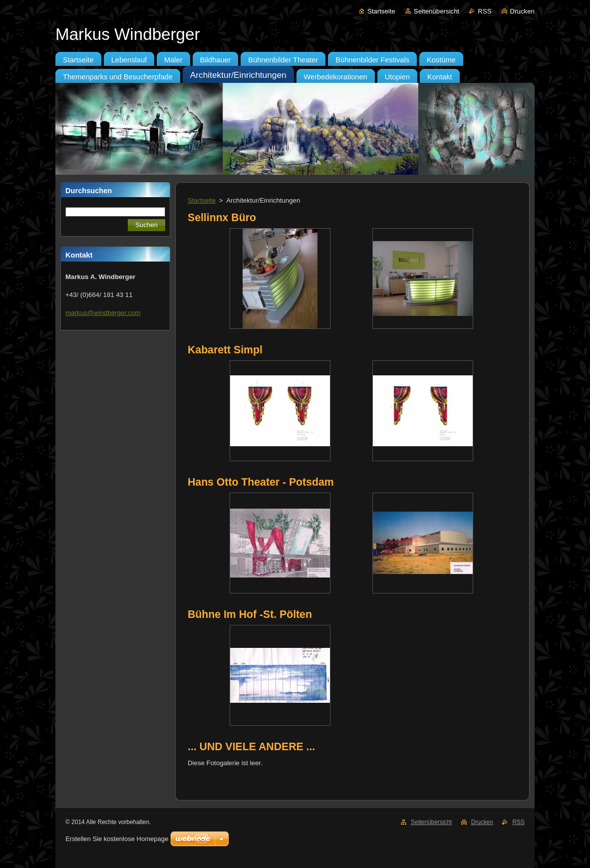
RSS (484, 11)
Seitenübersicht (437, 11)
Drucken (522, 11)
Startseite (381, 11)
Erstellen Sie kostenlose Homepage (117, 839)
